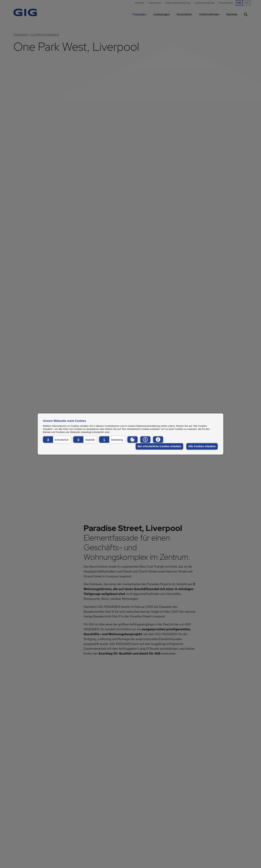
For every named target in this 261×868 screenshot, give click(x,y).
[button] (57, 439)
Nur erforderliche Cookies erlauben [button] (159, 446)
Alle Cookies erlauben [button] (202, 446)
